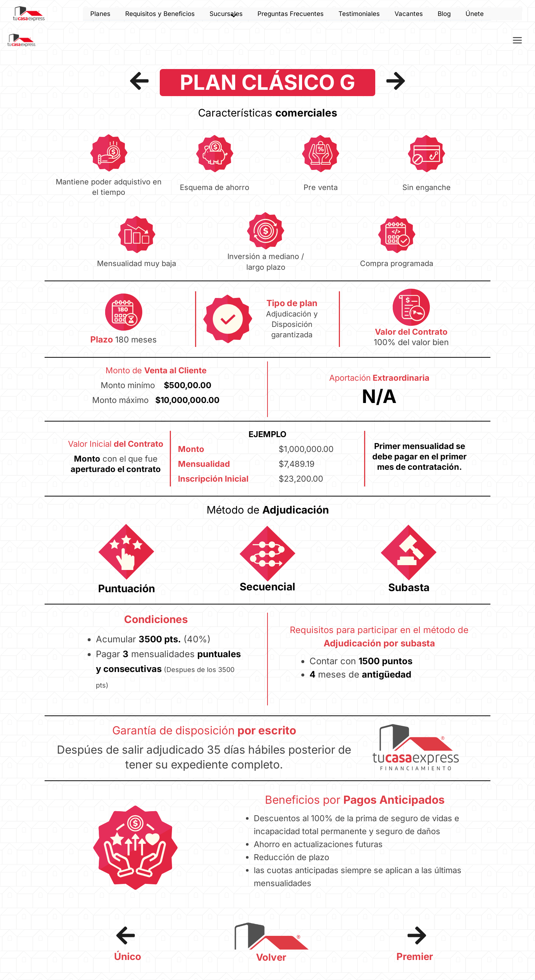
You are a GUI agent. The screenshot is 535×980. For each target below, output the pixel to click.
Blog (444, 14)
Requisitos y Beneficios (160, 14)
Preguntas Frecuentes (291, 14)
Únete (475, 14)
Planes (100, 14)
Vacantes (409, 14)
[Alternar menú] (232, 17)
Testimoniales (359, 14)
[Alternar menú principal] (518, 41)
